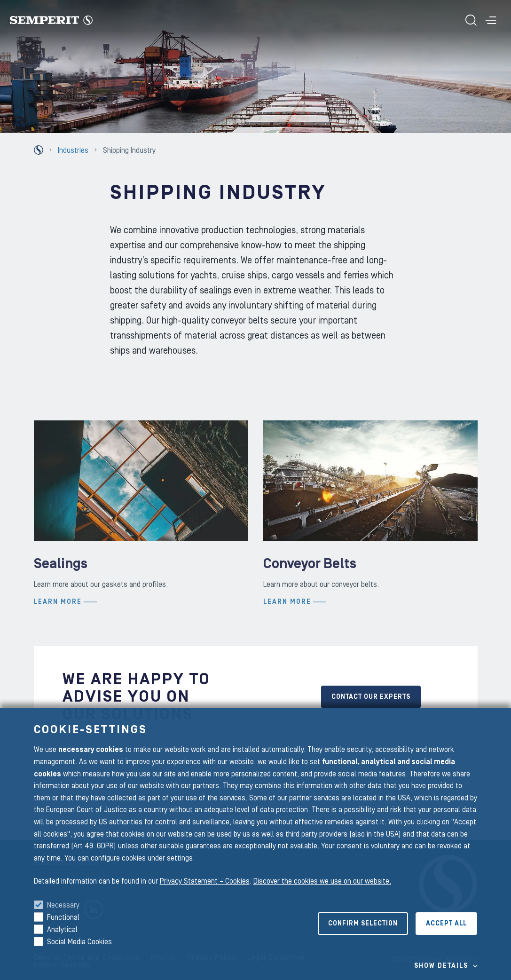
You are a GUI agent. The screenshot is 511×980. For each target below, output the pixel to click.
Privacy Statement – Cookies (205, 881)
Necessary (63, 905)
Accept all (446, 924)
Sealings (61, 623)
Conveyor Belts (310, 623)
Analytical (62, 930)
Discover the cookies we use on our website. (322, 881)
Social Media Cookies (79, 942)
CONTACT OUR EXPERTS (371, 697)
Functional (63, 917)
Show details (441, 966)
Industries (73, 150)
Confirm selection (363, 924)
